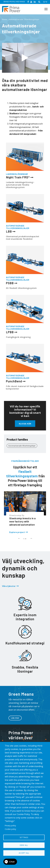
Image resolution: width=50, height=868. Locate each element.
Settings (24, 837)
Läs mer (15, 718)
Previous (19, 538)
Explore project (17, 532)
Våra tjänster (9, 586)
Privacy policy (10, 826)
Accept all (24, 853)
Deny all (24, 845)
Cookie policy (10, 829)
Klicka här (25, 424)
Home (5, 19)
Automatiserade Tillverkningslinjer (24, 19)
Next (31, 538)
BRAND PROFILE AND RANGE (14, 2)
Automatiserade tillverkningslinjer (22, 446)
